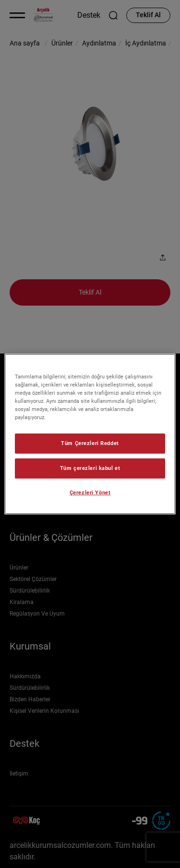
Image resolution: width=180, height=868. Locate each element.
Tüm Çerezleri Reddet (90, 443)
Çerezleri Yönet (90, 492)
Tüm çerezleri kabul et (90, 468)
